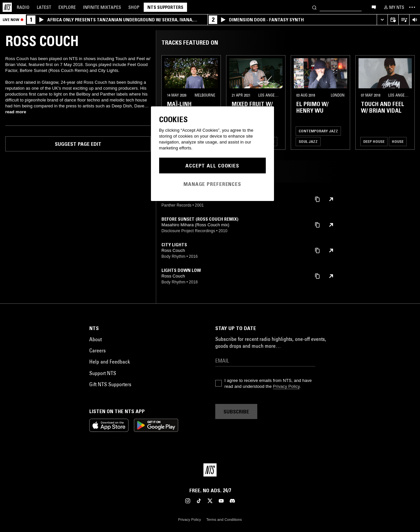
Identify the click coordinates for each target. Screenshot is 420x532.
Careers (97, 350)
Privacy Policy (286, 386)
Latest (44, 7)
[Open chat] (374, 7)
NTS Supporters (165, 7)
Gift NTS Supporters (110, 384)
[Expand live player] (382, 20)
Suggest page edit (78, 144)
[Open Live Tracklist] (404, 20)
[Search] (314, 7)
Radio (23, 7)
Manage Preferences (212, 184)
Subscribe (236, 411)
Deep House (374, 141)
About (95, 339)
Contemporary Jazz (318, 131)
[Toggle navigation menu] (412, 7)
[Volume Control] (415, 20)
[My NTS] (393, 7)
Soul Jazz (308, 141)
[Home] (7, 7)
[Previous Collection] (408, 102)
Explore (67, 7)
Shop (134, 7)
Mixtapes (102, 7)
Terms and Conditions (224, 520)
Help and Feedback (110, 362)
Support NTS (103, 373)
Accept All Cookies (212, 166)
